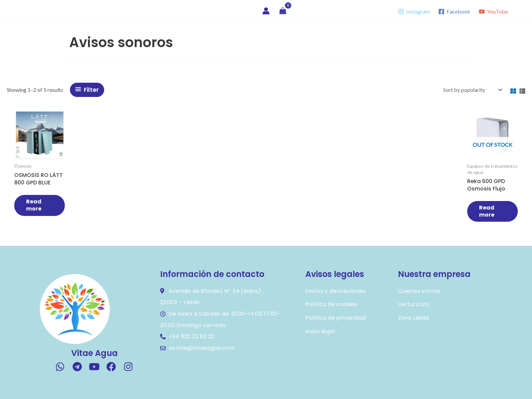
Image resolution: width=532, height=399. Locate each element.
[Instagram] (414, 12)
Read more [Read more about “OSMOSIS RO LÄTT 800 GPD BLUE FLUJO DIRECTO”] (34, 205)
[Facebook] (454, 12)
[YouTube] (493, 12)
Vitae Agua (38, 11)
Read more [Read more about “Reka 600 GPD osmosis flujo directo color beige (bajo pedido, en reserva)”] (488, 211)
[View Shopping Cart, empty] (283, 11)
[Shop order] (472, 90)
